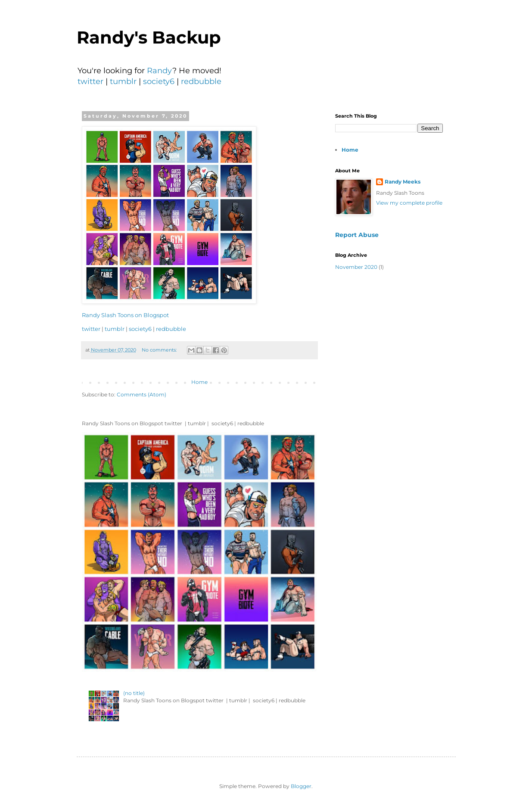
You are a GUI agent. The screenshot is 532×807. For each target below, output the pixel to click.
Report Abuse (357, 235)
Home (199, 382)
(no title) (134, 693)
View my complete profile (409, 203)
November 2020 (356, 267)
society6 (159, 81)
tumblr (123, 81)
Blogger (301, 786)
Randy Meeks (403, 182)
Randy (160, 71)
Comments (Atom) (142, 394)
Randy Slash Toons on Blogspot (125, 315)
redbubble (201, 81)
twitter (90, 81)
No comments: (160, 350)
